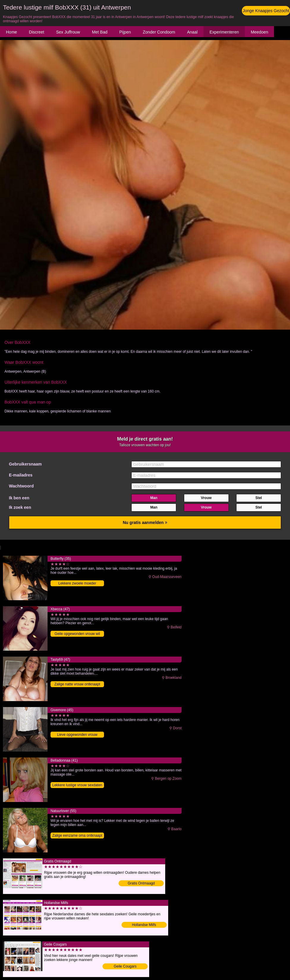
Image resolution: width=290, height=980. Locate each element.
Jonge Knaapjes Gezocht (266, 11)
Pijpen (125, 32)
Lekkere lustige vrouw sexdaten (77, 785)
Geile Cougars (125, 966)
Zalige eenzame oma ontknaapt (77, 836)
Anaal (192, 32)
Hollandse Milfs (144, 925)
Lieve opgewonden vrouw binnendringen (77, 735)
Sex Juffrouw (68, 32)
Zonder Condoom (159, 32)
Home (11, 32)
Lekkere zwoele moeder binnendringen (77, 584)
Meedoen (259, 32)
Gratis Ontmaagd (141, 883)
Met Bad (100, 32)
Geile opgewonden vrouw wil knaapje (77, 634)
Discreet (36, 32)
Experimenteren (224, 32)
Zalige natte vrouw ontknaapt (77, 684)
